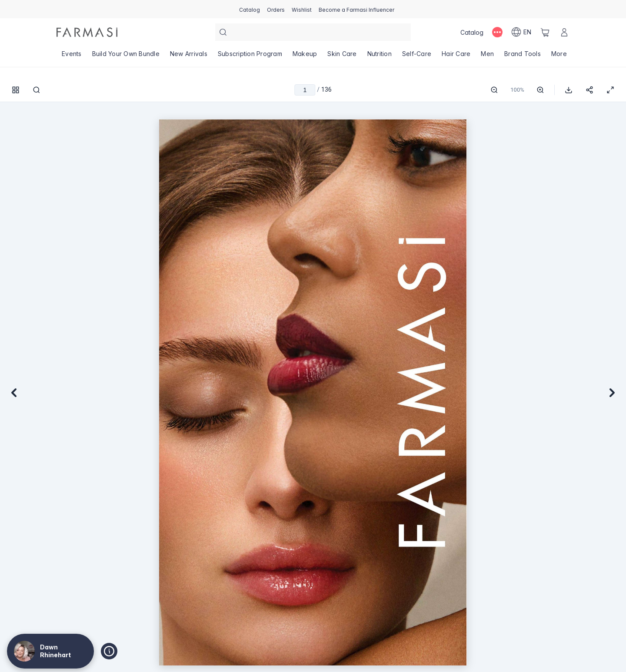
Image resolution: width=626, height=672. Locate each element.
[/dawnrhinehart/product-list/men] (487, 56)
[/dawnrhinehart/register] (276, 9)
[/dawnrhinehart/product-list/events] (72, 56)
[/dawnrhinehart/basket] (545, 32)
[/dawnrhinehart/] (87, 32)
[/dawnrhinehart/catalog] (250, 9)
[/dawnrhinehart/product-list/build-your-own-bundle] (126, 56)
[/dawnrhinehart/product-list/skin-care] (342, 56)
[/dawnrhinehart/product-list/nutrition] (380, 56)
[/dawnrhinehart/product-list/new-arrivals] (189, 56)
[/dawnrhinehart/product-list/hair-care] (456, 56)
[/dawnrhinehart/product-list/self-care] (417, 56)
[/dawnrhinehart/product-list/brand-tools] (523, 56)
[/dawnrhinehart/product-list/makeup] (305, 56)
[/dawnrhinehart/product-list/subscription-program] (250, 56)
